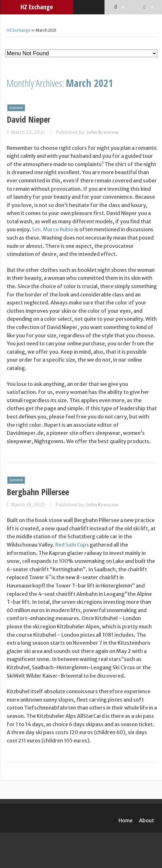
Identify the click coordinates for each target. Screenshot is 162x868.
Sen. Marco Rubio (53, 229)
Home (126, 820)
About (147, 820)
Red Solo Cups (72, 545)
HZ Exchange (37, 7)
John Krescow (102, 132)
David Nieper (29, 119)
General (16, 108)
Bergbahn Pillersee (38, 492)
